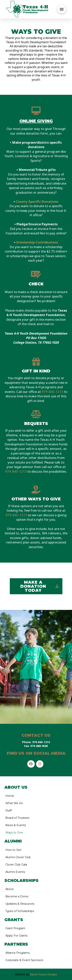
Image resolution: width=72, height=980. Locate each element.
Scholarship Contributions (37, 242)
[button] (62, 9)
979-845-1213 (52, 392)
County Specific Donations (37, 201)
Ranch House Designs (44, 974)
